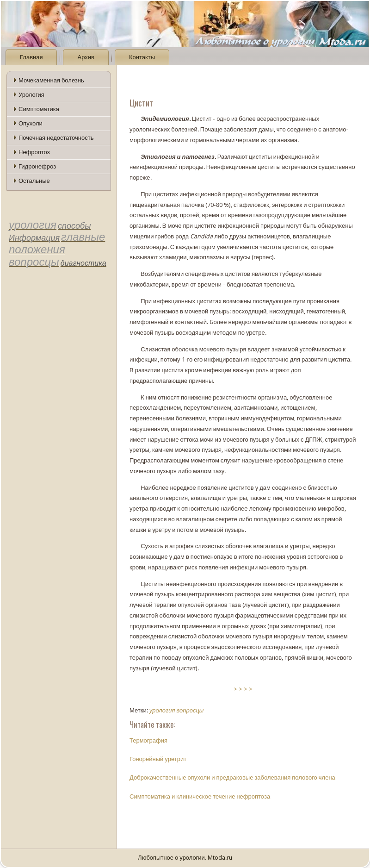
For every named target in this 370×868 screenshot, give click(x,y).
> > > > (243, 689)
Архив (86, 57)
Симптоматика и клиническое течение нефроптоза (200, 796)
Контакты (142, 57)
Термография (148, 740)
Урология (31, 95)
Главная (31, 57)
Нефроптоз (34, 152)
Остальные (34, 181)
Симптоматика (39, 109)
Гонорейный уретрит (158, 759)
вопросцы (190, 710)
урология (162, 710)
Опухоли (31, 123)
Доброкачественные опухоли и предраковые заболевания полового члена (232, 777)
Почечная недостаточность (56, 138)
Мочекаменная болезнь (51, 80)
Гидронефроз (37, 166)
